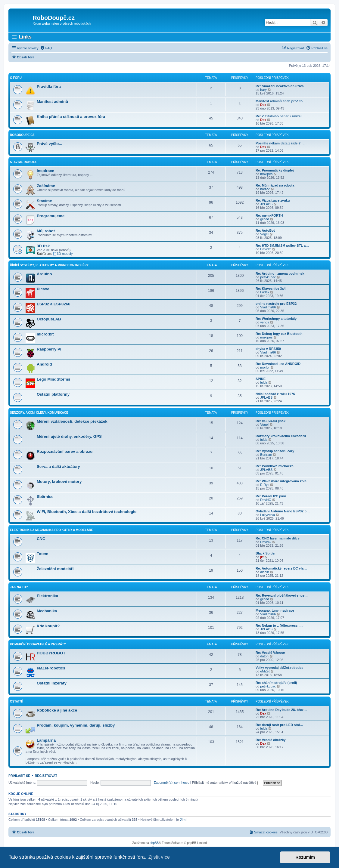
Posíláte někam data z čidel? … (280, 143)
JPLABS (266, 204)
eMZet (265, 671)
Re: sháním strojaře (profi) (276, 683)
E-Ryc (265, 485)
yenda (265, 322)
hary (263, 90)
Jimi (183, 820)
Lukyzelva (267, 515)
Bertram (266, 455)
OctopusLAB (49, 319)
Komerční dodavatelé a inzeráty (38, 644)
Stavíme (44, 201)
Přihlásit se (19, 776)
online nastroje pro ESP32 (276, 304)
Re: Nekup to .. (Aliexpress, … (279, 626)
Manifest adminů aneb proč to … (281, 101)
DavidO (266, 249)
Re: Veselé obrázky (271, 740)
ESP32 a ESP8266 (53, 304)
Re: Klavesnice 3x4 (271, 289)
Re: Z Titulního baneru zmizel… (280, 116)
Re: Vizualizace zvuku (273, 200)
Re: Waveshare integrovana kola (281, 481)
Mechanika (47, 611)
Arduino (44, 274)
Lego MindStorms (53, 379)
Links (25, 37)
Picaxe (43, 289)
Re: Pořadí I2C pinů (271, 496)
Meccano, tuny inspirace (275, 610)
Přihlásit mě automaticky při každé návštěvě (227, 783)
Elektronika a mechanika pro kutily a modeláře (51, 530)
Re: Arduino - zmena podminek (280, 273)
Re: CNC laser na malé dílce (278, 538)
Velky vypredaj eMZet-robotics (279, 668)
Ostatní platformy (53, 394)
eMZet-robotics (51, 668)
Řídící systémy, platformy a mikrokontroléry (49, 265)
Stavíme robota (23, 162)
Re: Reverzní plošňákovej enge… (282, 595)
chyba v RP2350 (268, 349)
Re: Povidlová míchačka (275, 466)
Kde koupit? (48, 626)
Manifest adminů (52, 102)
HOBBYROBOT (51, 653)
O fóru (16, 78)
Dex (263, 105)
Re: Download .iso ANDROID (278, 364)
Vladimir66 (268, 307)
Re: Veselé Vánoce (270, 653)
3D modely (63, 254)
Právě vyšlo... (49, 144)
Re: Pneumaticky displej (275, 170)
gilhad (264, 219)
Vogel (264, 234)
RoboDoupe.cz (22, 135)
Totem (43, 554)
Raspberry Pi (49, 349)
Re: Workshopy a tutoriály (276, 319)
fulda (264, 382)
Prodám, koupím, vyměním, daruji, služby (76, 725)
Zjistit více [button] (159, 857)
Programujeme (51, 216)
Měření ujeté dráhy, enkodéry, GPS (69, 436)
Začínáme (46, 186)
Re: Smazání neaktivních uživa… (281, 86)
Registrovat (46, 776)
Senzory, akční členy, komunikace (39, 413)
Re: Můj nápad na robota (275, 185)
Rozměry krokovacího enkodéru (281, 436)
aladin (264, 572)
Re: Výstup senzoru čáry (275, 451)
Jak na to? (19, 587)
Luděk (265, 292)
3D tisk (43, 246)
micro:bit (45, 334)
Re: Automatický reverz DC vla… (281, 568)
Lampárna (46, 740)
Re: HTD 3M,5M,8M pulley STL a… (282, 246)
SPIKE (261, 379)
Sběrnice (45, 497)
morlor (265, 367)
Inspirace (45, 171)
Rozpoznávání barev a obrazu (65, 451)
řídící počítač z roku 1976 (275, 394)
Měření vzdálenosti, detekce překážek (72, 421)
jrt (262, 557)
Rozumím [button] (305, 857)
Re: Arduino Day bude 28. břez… (281, 710)
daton (264, 656)
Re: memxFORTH (269, 215)
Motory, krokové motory (59, 482)
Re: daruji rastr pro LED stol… (279, 725)
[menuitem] (46, 48)
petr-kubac (268, 277)
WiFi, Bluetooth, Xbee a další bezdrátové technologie (87, 512)
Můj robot (46, 231)
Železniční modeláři (55, 569)
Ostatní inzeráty (52, 683)
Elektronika (47, 596)
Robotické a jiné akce (57, 710)
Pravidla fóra (49, 86)
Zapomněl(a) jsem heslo (172, 783)
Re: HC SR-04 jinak (271, 421)
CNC (41, 539)
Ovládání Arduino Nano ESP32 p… (283, 511)
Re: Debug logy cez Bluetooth (279, 334)
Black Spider (266, 553)
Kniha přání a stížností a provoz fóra (71, 117)
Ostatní (16, 701)
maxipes (266, 174)
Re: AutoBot (265, 230)
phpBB (154, 843)
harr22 (265, 189)
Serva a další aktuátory (58, 466)
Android (44, 364)
